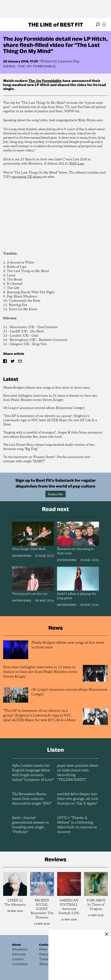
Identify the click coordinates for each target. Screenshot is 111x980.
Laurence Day (69, 61)
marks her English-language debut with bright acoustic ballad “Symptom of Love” (33, 773)
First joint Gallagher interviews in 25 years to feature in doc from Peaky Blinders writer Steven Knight (50, 398)
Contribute (20, 964)
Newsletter (20, 950)
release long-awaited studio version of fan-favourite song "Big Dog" (49, 447)
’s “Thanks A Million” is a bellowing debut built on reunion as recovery (77, 825)
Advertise (19, 954)
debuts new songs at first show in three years (47, 388)
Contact (18, 959)
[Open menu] (104, 25)
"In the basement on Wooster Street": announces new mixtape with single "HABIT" (47, 459)
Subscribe (55, 494)
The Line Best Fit (56, 25)
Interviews (22, 556)
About (17, 945)
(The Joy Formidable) (37, 66)
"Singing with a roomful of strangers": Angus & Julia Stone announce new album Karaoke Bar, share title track (53, 435)
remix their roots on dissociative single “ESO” (32, 799)
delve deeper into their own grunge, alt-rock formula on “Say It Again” (78, 799)
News (9, 66)
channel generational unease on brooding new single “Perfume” (31, 825)
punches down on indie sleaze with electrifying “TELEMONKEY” (78, 773)
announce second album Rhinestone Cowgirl (44, 408)
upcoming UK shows (27, 177)
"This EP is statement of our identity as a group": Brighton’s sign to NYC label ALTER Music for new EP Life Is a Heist (50, 420)
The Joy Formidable (45, 81)
